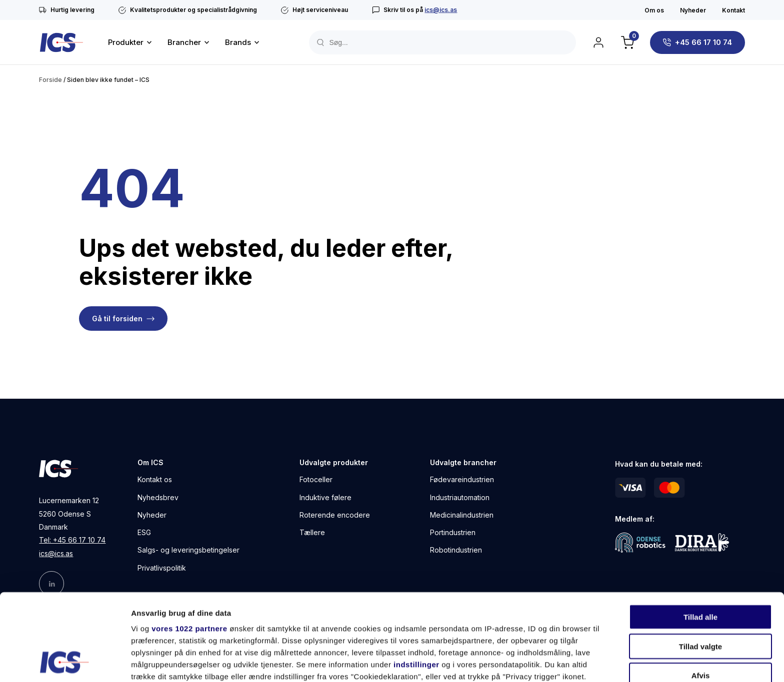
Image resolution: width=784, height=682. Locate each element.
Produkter (126, 42)
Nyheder (693, 10)
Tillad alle (700, 536)
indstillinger (416, 583)
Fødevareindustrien (462, 479)
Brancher (184, 42)
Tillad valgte (700, 565)
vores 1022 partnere (189, 547)
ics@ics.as (441, 10)
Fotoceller (316, 479)
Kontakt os (155, 479)
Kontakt (733, 10)
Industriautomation (460, 497)
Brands (238, 42)
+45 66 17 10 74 (703, 42)
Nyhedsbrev (158, 497)
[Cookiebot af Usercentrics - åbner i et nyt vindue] (65, 663)
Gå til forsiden (117, 319)
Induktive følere (325, 497)
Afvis (701, 594)
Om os (654, 10)
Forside (50, 80)
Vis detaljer (520, 662)
